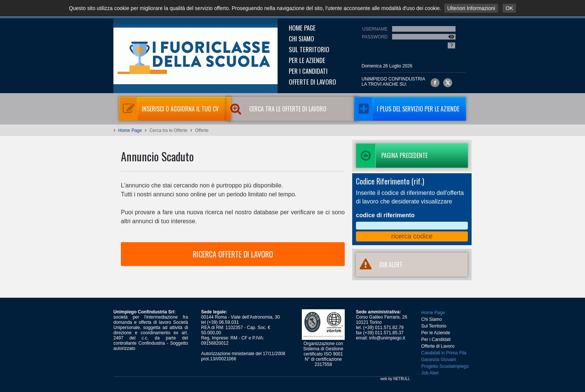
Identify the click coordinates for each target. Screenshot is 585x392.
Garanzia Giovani (439, 360)
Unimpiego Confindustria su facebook (435, 83)
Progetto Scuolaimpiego (445, 366)
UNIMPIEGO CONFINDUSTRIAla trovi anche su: (393, 82)
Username (375, 29)
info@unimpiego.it (387, 338)
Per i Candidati (308, 71)
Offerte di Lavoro (312, 82)
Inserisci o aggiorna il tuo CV (169, 109)
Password (375, 37)
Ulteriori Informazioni (471, 8)
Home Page (302, 28)
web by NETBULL (395, 379)
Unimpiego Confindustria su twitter (448, 83)
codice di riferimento (385, 215)
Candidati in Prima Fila (444, 353)
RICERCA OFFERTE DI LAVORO (233, 254)
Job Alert (430, 373)
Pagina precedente (392, 156)
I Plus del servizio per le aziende (407, 109)
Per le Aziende (307, 60)
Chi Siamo (301, 39)
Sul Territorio (309, 49)
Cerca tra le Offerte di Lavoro (287, 109)
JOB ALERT (379, 265)
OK (509, 8)
